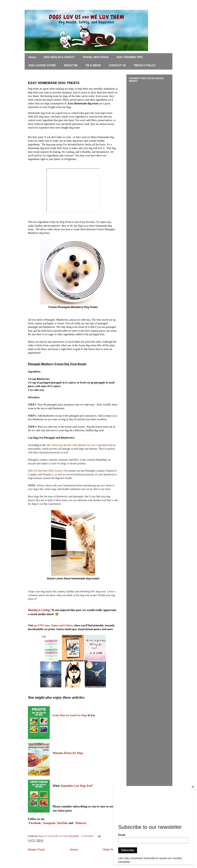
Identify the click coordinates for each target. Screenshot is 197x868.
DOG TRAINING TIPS (130, 57)
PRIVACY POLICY (145, 65)
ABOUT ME (71, 65)
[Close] (193, 787)
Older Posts (110, 850)
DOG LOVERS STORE (42, 65)
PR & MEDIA (93, 65)
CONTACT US (118, 65)
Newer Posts (36, 850)
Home (32, 57)
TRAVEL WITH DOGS (96, 57)
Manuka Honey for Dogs (68, 753)
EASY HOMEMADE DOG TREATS (54, 83)
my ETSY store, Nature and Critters (53, 625)
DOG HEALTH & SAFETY (59, 57)
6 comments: (88, 836)
